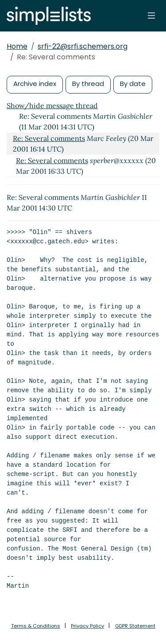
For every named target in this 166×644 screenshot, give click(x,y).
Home (17, 46)
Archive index (35, 84)
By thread (88, 84)
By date (133, 84)
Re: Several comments (49, 138)
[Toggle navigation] (151, 16)
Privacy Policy (87, 626)
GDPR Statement (135, 626)
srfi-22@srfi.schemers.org (83, 46)
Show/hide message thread (52, 105)
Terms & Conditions (36, 626)
